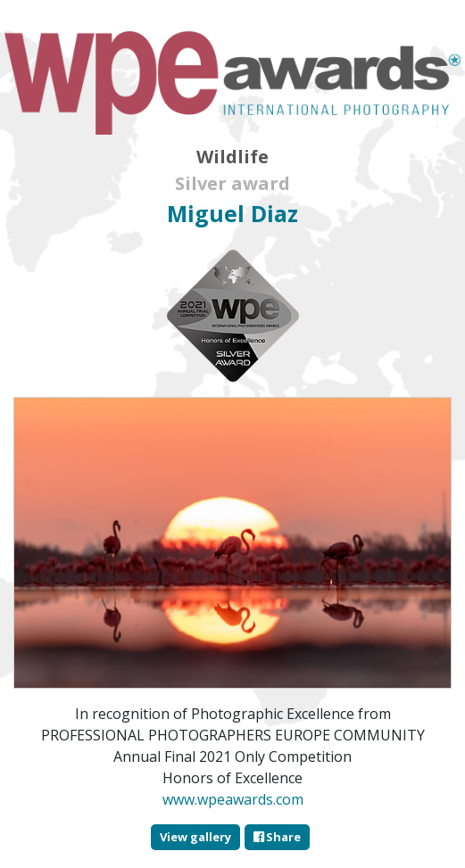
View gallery (195, 837)
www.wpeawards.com (233, 799)
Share (277, 837)
